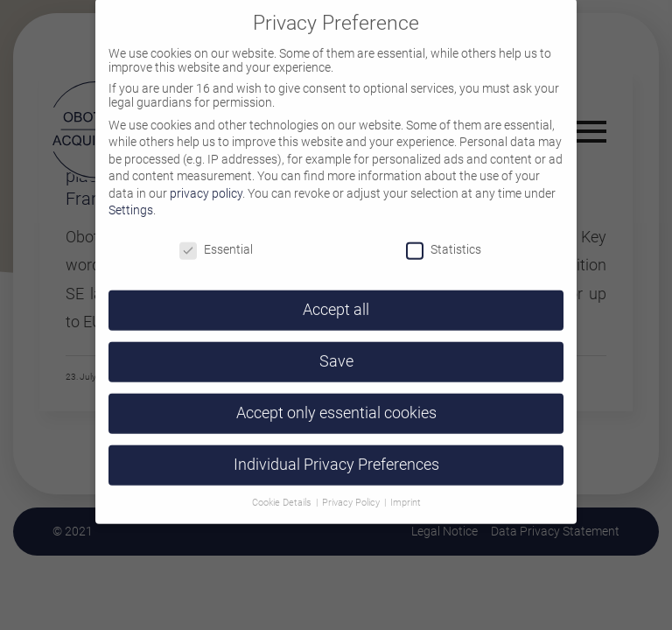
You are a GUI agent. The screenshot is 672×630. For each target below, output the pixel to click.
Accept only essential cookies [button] (336, 398)
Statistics (444, 235)
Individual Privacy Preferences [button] (336, 450)
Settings (131, 196)
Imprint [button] (406, 488)
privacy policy (206, 178)
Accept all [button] (336, 296)
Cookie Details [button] (283, 488)
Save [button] (336, 347)
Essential (216, 235)
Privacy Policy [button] (352, 488)
